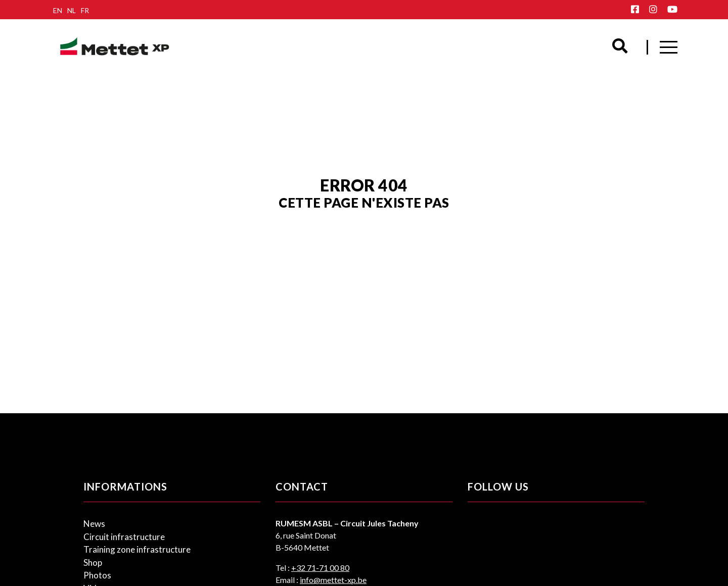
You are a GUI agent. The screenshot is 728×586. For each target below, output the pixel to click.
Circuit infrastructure (124, 537)
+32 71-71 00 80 (320, 568)
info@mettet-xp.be (333, 580)
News (94, 524)
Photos (97, 575)
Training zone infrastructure (137, 549)
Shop (93, 563)
